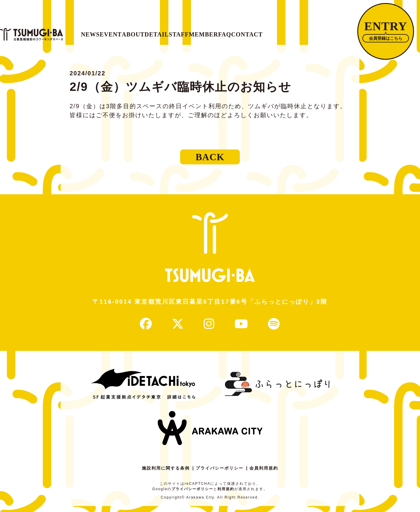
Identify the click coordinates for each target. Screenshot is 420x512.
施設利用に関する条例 (166, 474)
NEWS (104, 31)
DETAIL (219, 31)
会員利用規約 (264, 474)
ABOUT (179, 31)
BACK (210, 163)
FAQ (335, 31)
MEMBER (298, 31)
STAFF (257, 31)
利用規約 (226, 495)
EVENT (141, 31)
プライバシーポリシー (220, 474)
